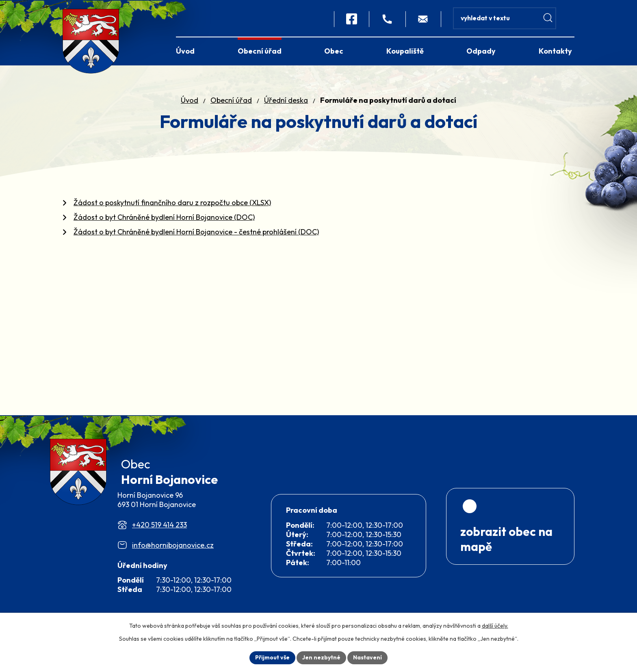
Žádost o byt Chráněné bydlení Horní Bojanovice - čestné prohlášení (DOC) (196, 232)
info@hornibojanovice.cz (173, 550)
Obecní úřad (231, 100)
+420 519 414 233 (159, 530)
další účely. (495, 626)
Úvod (190, 100)
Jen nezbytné (321, 657)
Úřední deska (286, 100)
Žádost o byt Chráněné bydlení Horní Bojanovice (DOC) (164, 217)
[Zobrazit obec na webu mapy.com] (510, 541)
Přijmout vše (272, 657)
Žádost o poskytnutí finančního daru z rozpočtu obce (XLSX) (172, 203)
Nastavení (367, 657)
